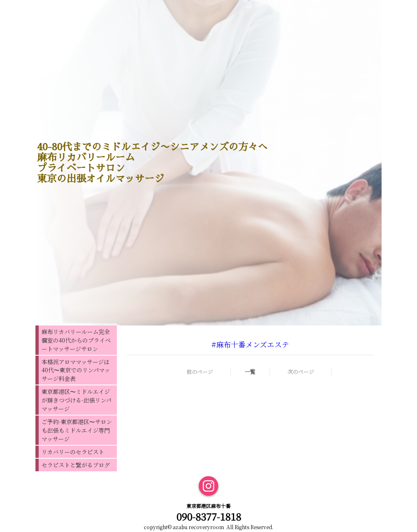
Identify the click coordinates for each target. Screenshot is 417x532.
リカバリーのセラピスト (73, 452)
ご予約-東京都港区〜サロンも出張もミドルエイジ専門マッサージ (77, 430)
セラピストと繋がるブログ (76, 465)
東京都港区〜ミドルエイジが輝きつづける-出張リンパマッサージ (77, 400)
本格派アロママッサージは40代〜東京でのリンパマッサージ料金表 (76, 370)
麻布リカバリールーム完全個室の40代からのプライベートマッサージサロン (76, 340)
